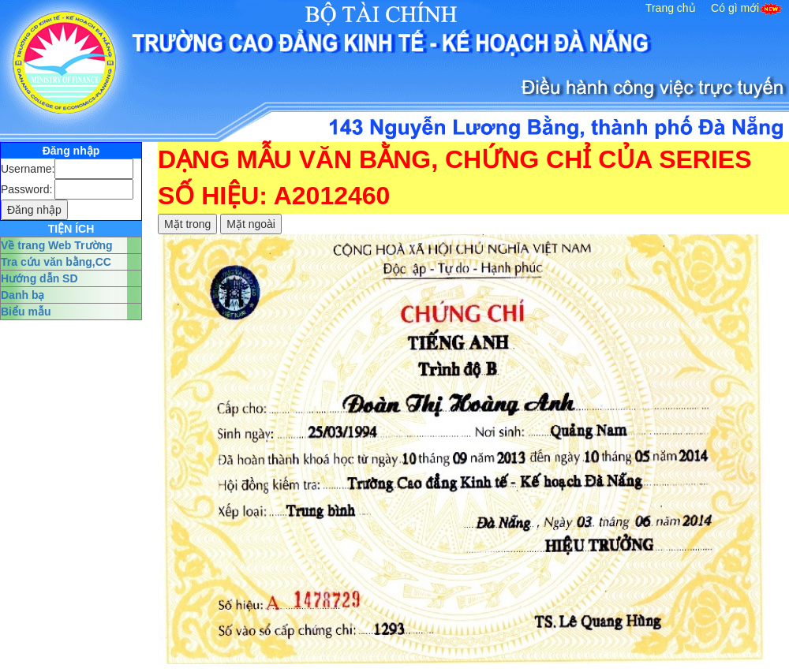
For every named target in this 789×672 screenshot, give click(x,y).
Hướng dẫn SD (39, 278)
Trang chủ (671, 8)
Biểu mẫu (26, 312)
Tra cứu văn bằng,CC (56, 262)
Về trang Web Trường (57, 245)
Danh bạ (22, 295)
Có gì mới (735, 8)
